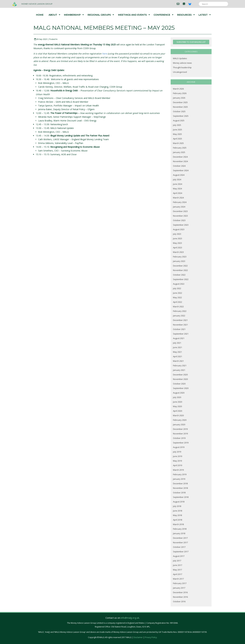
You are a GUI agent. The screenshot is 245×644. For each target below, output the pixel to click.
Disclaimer (138, 637)
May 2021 (177, 352)
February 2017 (180, 583)
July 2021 (177, 343)
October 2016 (179, 601)
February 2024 (180, 202)
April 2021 (177, 356)
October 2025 (179, 111)
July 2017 (177, 561)
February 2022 (180, 311)
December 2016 (180, 592)
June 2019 (177, 456)
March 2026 (178, 89)
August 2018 (179, 502)
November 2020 (180, 379)
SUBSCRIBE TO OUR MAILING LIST (191, 42)
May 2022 (177, 297)
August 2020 (179, 393)
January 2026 (179, 98)
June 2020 (177, 402)
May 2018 (177, 515)
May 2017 (177, 570)
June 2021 (177, 347)
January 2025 (179, 152)
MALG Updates (180, 58)
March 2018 (178, 524)
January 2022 (179, 316)
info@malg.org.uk (130, 618)
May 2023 (177, 243)
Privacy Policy (151, 637)
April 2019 (177, 465)
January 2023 (179, 261)
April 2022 (177, 302)
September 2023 (181, 225)
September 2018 (181, 497)
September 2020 (181, 388)
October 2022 (179, 275)
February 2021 (180, 365)
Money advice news (182, 63)
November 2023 (180, 216)
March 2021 (178, 361)
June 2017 (177, 565)
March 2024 (178, 198)
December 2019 (180, 429)
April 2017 (177, 574)
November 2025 (180, 107)
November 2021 (180, 325)
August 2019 (179, 447)
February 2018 (180, 529)
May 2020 (177, 406)
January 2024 (179, 207)
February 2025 (180, 148)
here (105, 54)
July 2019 (177, 452)
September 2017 (181, 552)
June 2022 (177, 293)
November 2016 (180, 597)
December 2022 (180, 266)
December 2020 (180, 375)
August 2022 (179, 284)
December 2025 (180, 102)
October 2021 (179, 329)
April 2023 (177, 248)
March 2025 (178, 143)
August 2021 (179, 338)
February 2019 (180, 474)
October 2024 (179, 166)
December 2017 (180, 538)
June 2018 (177, 511)
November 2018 (180, 488)
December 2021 (180, 320)
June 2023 (177, 238)
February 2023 (180, 257)
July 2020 (177, 397)
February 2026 (180, 93)
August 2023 (179, 229)
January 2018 (179, 533)
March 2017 (178, 579)
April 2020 (177, 411)
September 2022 (181, 279)
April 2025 (177, 139)
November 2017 (180, 542)
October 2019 (179, 438)
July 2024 (177, 179)
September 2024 (181, 170)
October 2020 (179, 384)
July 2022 (177, 288)
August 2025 (179, 120)
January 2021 (179, 370)
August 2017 (179, 556)
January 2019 (179, 479)
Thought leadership (182, 67)
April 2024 (177, 193)
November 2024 (180, 161)
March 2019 (178, 470)
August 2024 (179, 175)
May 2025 (177, 134)
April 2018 (177, 520)
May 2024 (177, 189)
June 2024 (177, 184)
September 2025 (181, 116)
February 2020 (180, 420)
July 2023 (177, 234)
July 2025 (177, 125)
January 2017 (179, 588)
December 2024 (180, 157)
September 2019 (181, 443)
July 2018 (177, 506)
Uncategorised (180, 72)
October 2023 (179, 220)
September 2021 (181, 334)
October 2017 (179, 547)
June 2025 (177, 130)
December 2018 (180, 483)
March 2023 (178, 252)
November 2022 (180, 270)
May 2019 (177, 461)
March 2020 (178, 415)
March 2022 (178, 307)
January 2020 (179, 424)
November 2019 (180, 434)
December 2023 (180, 211)
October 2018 (179, 493)
